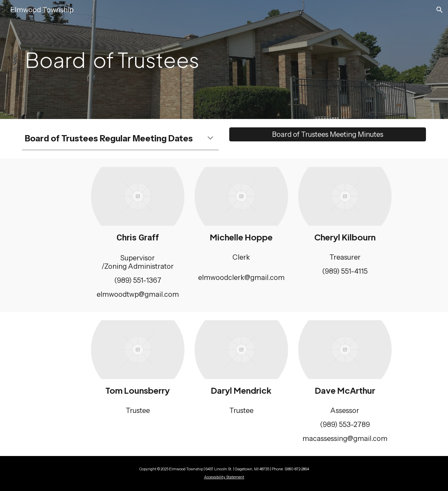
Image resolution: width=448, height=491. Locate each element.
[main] (172, 60)
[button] (440, 10)
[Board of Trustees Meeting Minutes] (328, 134)
